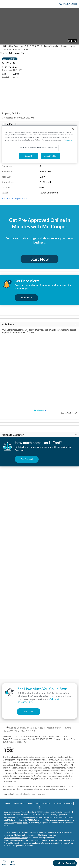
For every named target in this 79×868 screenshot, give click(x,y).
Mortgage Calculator (39, 435)
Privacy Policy (19, 803)
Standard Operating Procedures (16, 779)
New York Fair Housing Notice (14, 53)
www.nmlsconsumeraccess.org (16, 838)
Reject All (29, 156)
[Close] (73, 129)
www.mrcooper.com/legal (14, 840)
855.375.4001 (70, 4)
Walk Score (39, 324)
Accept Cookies (50, 156)
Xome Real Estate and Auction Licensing (19, 812)
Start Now (40, 259)
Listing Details (39, 124)
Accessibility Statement (63, 803)
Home (8, 803)
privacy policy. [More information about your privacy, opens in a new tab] (68, 140)
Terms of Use (33, 803)
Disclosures (46, 803)
